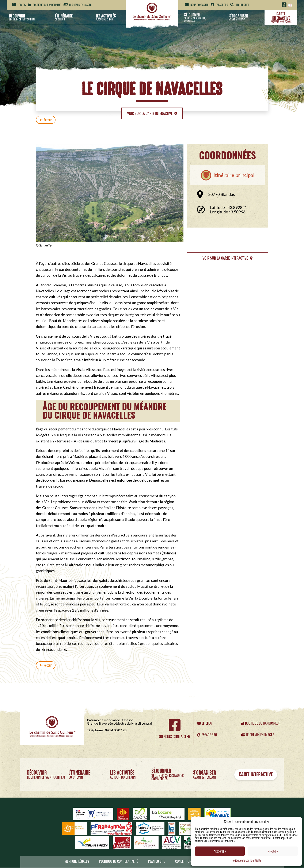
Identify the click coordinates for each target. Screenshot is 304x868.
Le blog (19, 5)
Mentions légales (77, 862)
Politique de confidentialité (246, 860)
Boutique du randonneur (45, 5)
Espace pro (219, 5)
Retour (46, 120)
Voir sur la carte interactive (152, 114)
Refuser (273, 851)
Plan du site (157, 862)
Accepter (220, 851)
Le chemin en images (77, 5)
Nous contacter (197, 5)
